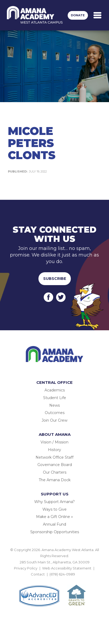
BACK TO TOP (54, 580)
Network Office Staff (54, 457)
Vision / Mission (54, 442)
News (54, 405)
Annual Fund (54, 524)
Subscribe (55, 279)
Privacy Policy (26, 568)
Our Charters (55, 472)
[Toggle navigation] (97, 15)
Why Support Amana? (54, 502)
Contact (38, 574)
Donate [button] (78, 15)
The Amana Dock (55, 480)
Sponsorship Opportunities (55, 532)
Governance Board (55, 465)
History (54, 450)
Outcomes (55, 413)
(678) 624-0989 (62, 574)
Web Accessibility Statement (67, 568)
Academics (55, 390)
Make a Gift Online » (54, 517)
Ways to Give (54, 509)
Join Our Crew (54, 420)
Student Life (55, 398)
